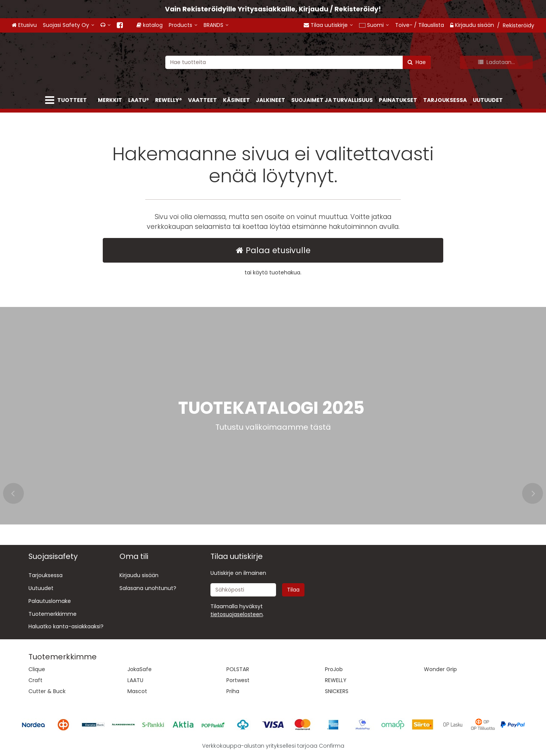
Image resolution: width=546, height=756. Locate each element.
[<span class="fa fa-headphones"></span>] (106, 25)
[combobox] (298, 62)
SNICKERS (337, 691)
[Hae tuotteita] (298, 62)
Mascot (137, 691)
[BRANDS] (223, 25)
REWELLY (336, 680)
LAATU (135, 680)
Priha (233, 691)
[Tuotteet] (67, 100)
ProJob (334, 669)
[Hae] (417, 62)
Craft (35, 680)
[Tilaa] (293, 590)
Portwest (238, 680)
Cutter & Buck (47, 691)
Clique (37, 669)
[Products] (190, 25)
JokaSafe (140, 669)
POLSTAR (238, 669)
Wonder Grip (440, 669)
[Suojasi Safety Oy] (69, 25)
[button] (237, 614)
